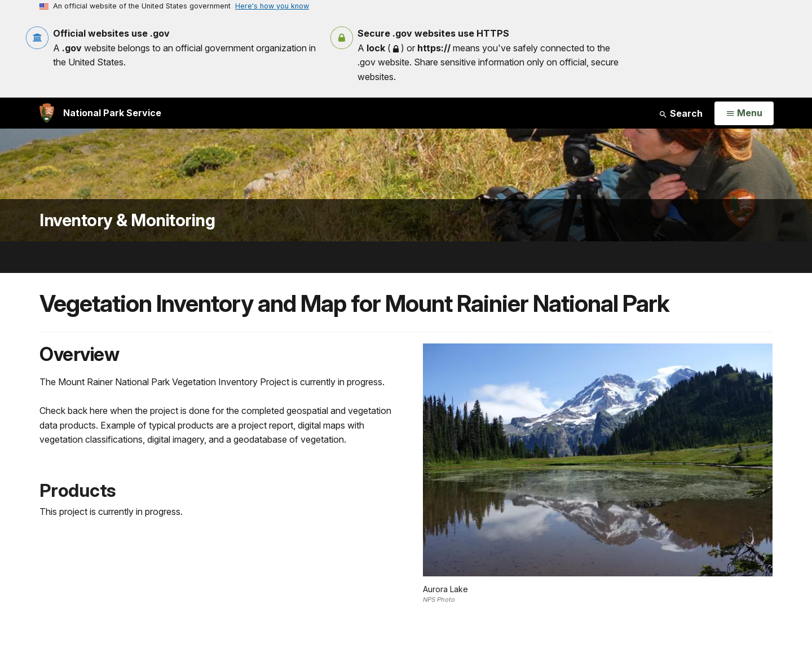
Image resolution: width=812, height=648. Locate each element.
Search (681, 113)
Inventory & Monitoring (127, 220)
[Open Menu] (744, 113)
